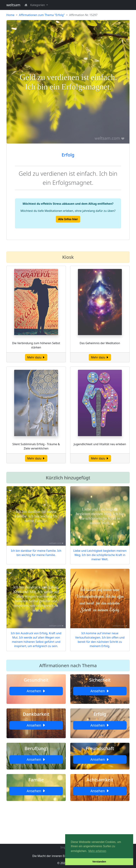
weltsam (13, 5)
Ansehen (36, 691)
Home (10, 15)
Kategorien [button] (38, 5)
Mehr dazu (36, 357)
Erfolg (68, 155)
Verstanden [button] (99, 862)
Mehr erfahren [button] (97, 851)
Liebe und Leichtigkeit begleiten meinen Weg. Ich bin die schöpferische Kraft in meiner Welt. (100, 555)
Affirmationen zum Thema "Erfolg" (42, 15)
